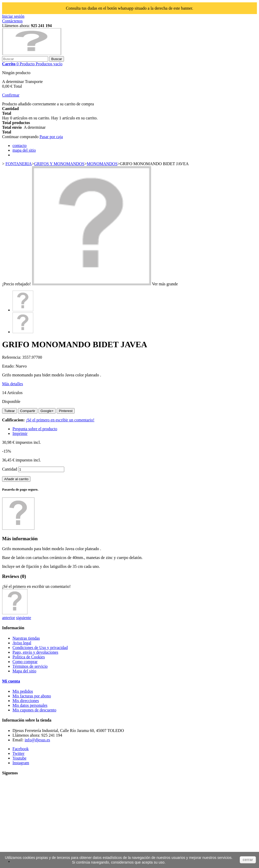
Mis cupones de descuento (34, 710)
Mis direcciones (26, 701)
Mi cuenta (11, 681)
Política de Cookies (29, 657)
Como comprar (25, 662)
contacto (20, 146)
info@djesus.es (37, 740)
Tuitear (9, 411)
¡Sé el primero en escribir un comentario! (60, 420)
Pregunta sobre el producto (35, 429)
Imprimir (20, 433)
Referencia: (12, 357)
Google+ (47, 411)
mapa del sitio (24, 150)
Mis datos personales (30, 705)
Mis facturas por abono (32, 696)
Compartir (28, 411)
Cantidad (10, 469)
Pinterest (66, 411)
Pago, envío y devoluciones (35, 652)
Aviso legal (22, 643)
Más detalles (12, 384)
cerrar (248, 860)
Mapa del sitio (24, 671)
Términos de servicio (30, 666)
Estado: (9, 366)
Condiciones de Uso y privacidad (40, 648)
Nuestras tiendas (26, 638)
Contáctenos (12, 21)
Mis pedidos (23, 691)
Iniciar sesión (13, 16)
